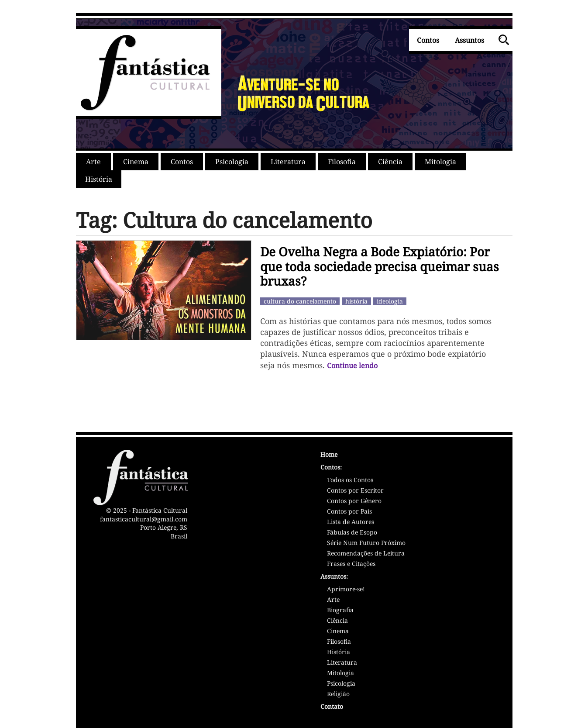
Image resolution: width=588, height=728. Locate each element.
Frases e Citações (351, 564)
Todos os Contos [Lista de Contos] (350, 480)
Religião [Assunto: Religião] (338, 694)
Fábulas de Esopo (352, 533)
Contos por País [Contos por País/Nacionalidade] (349, 512)
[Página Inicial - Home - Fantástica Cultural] (408, 456)
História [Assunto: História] (339, 652)
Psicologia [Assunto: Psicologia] (341, 684)
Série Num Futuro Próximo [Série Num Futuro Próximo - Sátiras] (366, 543)
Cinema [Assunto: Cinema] (338, 631)
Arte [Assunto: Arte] (333, 600)
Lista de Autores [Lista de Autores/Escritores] (351, 522)
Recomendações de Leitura (366, 554)
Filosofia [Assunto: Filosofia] (339, 642)
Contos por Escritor (355, 491)
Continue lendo (352, 366)
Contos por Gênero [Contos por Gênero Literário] (354, 501)
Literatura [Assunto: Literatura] (342, 663)
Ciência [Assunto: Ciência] (337, 621)
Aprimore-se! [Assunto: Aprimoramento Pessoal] (346, 590)
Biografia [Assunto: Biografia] (340, 611)
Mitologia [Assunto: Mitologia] (340, 673)
